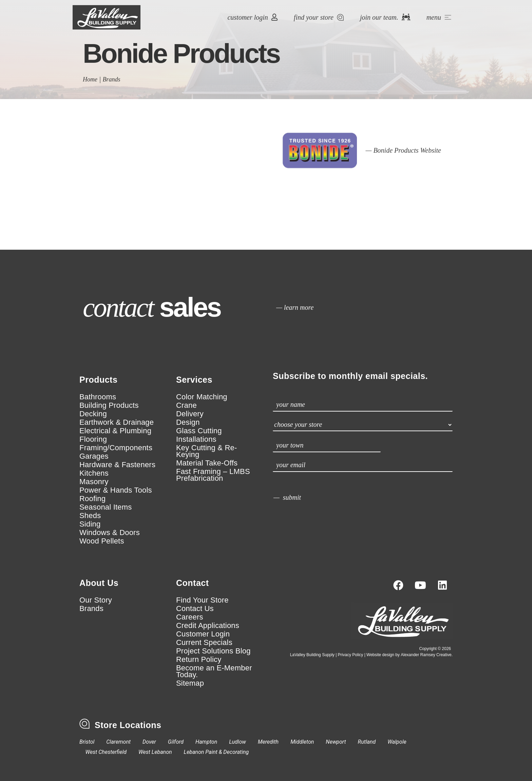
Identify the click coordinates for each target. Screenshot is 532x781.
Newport (336, 742)
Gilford (176, 742)
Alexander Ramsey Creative (426, 655)
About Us (99, 583)
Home (90, 79)
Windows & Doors (110, 533)
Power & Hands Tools (116, 490)
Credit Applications (208, 626)
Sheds (90, 516)
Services (194, 380)
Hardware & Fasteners (117, 465)
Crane (186, 405)
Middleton (302, 742)
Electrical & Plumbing (115, 431)
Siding (90, 524)
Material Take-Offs (207, 463)
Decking (93, 414)
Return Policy (199, 660)
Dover (149, 742)
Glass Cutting (199, 431)
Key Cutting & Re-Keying (206, 451)
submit (292, 497)
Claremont (118, 742)
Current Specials (204, 643)
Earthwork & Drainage (117, 422)
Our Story (96, 600)
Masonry (94, 482)
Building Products (109, 405)
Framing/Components (116, 448)
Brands (112, 79)
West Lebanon (155, 752)
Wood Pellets (102, 541)
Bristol (87, 742)
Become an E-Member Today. (214, 671)
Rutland (367, 742)
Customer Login (203, 634)
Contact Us (195, 609)
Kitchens (94, 473)
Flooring (93, 439)
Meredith (268, 742)
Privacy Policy (351, 655)
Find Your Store (202, 600)
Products (98, 380)
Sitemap (190, 683)
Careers (190, 617)
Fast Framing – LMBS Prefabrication (213, 475)
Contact (193, 583)
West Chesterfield (106, 752)
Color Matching (202, 397)
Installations (196, 439)
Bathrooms (98, 397)
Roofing (92, 499)
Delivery (190, 414)
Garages (94, 456)
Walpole (397, 742)
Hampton (206, 742)
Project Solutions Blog (213, 651)
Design (188, 422)
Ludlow (237, 742)
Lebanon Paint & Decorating (216, 752)
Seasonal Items (106, 507)
